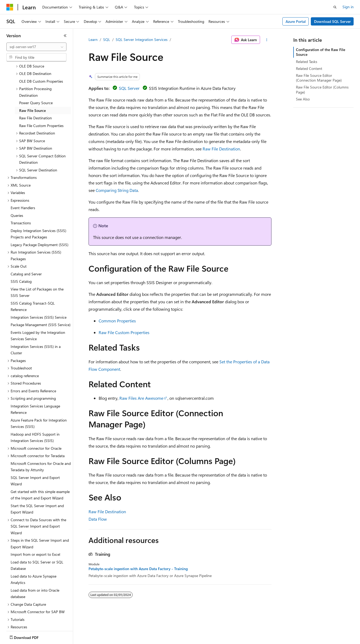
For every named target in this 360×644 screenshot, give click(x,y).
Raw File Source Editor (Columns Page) (322, 89)
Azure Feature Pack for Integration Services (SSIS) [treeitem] (39, 392)
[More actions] (267, 40)
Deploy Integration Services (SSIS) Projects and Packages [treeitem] (38, 203)
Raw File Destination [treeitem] (35, 87)
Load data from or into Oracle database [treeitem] (35, 562)
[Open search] (335, 7)
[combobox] (36, 47)
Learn (93, 39)
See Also (303, 99)
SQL (107, 39)
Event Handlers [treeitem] (23, 177)
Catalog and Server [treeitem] (26, 243)
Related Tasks (307, 62)
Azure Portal (296, 21)
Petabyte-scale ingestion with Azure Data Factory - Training (138, 569)
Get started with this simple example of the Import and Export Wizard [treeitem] (40, 464)
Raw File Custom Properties (124, 332)
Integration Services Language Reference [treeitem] (35, 378)
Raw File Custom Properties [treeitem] (41, 94)
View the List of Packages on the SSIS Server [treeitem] (37, 261)
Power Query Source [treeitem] (36, 72)
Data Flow (98, 519)
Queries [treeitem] (17, 184)
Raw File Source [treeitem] (32, 79)
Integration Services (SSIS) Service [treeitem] (39, 286)
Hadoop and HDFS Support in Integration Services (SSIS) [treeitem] (35, 406)
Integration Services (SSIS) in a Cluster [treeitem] (36, 319)
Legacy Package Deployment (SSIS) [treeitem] (39, 214)
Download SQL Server (332, 21)
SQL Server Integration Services (142, 39)
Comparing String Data (117, 190)
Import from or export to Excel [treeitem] (35, 523)
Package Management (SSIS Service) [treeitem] (41, 294)
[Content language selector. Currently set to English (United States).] (31, 636)
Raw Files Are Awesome (141, 398)
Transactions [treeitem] (21, 192)
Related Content (309, 68)
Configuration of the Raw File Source (321, 52)
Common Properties (117, 321)
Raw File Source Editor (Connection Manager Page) (319, 78)
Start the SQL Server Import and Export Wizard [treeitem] (37, 478)
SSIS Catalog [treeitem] (21, 250)
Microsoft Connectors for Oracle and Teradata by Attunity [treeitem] (41, 436)
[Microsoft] (10, 7)
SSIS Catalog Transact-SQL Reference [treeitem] (33, 275)
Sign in (348, 7)
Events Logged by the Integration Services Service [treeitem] (38, 305)
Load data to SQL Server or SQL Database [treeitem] (37, 534)
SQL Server (129, 88)
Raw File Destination (221, 149)
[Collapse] (65, 36)
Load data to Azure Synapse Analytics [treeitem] (34, 548)
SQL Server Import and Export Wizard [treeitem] (35, 450)
